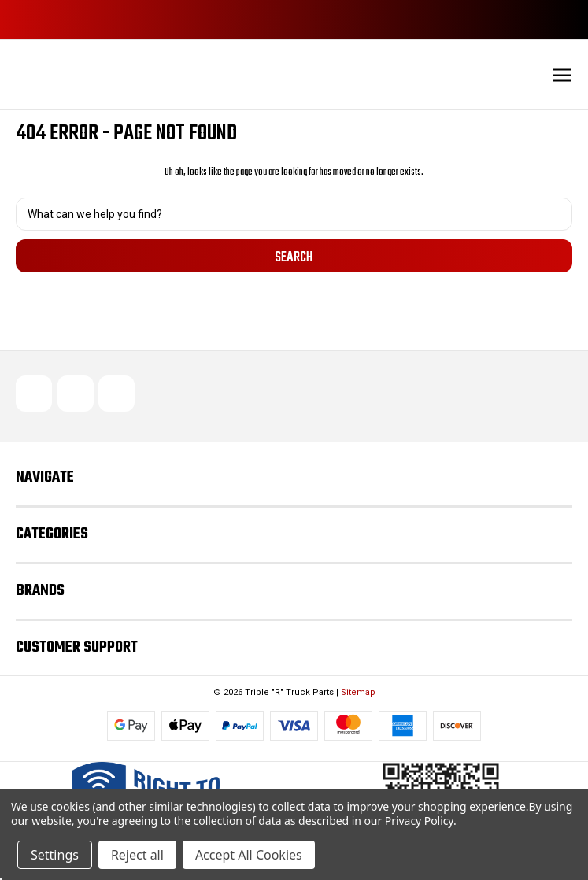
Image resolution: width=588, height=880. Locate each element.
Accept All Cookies (249, 855)
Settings (55, 855)
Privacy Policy (419, 821)
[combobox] (294, 214)
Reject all (137, 855)
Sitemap (358, 692)
